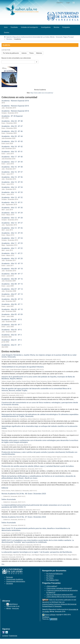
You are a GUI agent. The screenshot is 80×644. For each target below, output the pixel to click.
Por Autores (50, 576)
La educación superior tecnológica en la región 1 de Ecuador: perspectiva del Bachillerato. (37, 552)
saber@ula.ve (13, 604)
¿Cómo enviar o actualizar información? (59, 588)
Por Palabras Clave (52, 580)
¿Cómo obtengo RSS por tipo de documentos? (61, 597)
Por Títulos (50, 578)
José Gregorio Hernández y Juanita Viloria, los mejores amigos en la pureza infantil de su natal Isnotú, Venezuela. (39, 356)
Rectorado (10, 577)
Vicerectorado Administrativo (16, 581)
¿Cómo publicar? (52, 586)
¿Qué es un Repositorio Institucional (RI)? (60, 595)
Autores (24, 53)
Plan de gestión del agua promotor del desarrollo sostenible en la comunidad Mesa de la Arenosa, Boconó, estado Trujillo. (36, 389)
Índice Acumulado (9, 499)
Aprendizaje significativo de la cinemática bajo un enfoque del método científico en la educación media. (40, 427)
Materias (39, 53)
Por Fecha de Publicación (55, 574)
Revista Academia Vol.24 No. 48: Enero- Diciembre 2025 (24, 494)
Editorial (5, 488)
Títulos (31, 53)
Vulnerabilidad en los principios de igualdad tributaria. (23, 367)
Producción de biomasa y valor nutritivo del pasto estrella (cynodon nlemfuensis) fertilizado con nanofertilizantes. (39, 453)
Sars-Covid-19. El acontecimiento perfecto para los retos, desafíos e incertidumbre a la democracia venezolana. (36, 529)
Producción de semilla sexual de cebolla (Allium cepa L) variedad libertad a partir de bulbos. (38, 466)
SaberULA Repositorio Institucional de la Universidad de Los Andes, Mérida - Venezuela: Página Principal (40, 37)
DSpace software (50, 615)
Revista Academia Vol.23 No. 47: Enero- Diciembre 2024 (24, 517)
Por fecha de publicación (11, 53)
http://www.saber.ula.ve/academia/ (42, 93)
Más (3, 564)
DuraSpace (46, 617)
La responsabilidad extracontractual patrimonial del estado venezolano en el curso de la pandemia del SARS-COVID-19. (36, 506)
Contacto (5, 636)
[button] (60, 3)
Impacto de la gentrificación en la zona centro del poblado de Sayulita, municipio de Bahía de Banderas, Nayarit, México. (38, 378)
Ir (37, 62)
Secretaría (10, 583)
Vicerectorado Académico (15, 579)
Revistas (9, 39)
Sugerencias (13, 636)
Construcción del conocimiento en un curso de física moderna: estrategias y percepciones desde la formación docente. (40, 403)
